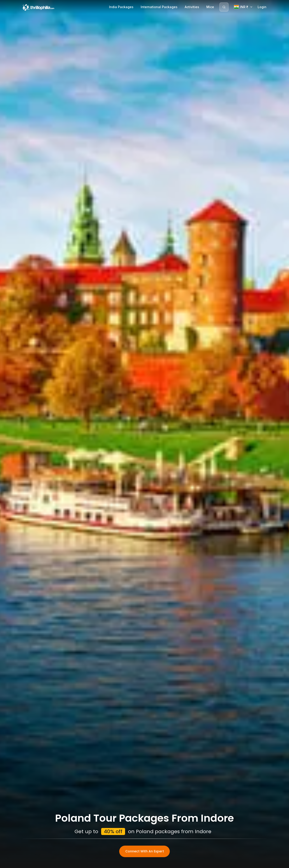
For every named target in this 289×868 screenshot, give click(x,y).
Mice (210, 7)
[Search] (224, 7)
